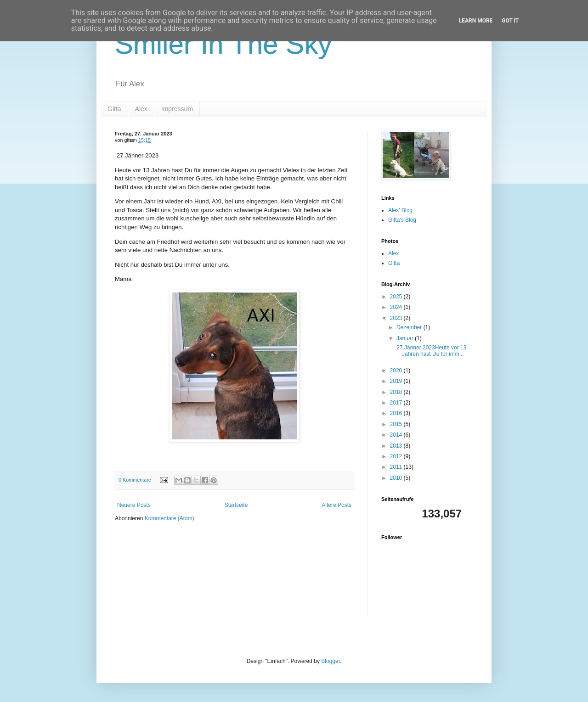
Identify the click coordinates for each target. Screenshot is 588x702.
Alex (141, 109)
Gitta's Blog (402, 220)
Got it (510, 21)
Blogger (331, 661)
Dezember (410, 327)
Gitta (114, 109)
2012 (397, 456)
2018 (397, 392)
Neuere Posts (134, 505)
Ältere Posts (336, 505)
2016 (397, 413)
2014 (397, 435)
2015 (397, 424)
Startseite (236, 505)
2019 (397, 381)
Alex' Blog (400, 210)
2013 (397, 446)
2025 (397, 297)
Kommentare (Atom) (170, 518)
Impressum (177, 109)
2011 (397, 467)
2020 (397, 371)
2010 (397, 478)
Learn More (476, 21)
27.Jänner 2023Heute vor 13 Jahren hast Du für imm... (431, 351)
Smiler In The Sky (223, 44)
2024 (397, 307)
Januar (406, 338)
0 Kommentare (135, 480)
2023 (397, 318)
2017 (397, 403)
